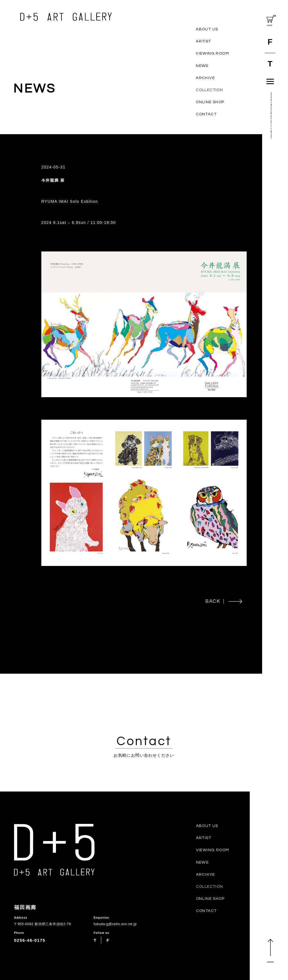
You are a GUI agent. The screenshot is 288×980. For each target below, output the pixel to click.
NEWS (202, 66)
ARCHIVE (205, 78)
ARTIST (203, 41)
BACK (224, 601)
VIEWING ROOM (212, 53)
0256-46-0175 (30, 940)
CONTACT (206, 114)
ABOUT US (207, 29)
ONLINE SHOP (210, 102)
